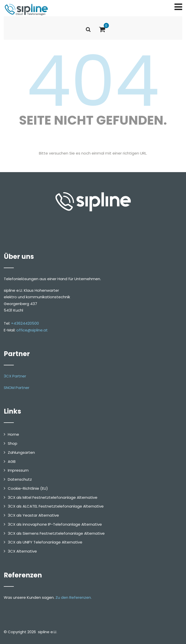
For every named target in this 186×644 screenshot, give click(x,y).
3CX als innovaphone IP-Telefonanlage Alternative (55, 524)
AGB (12, 461)
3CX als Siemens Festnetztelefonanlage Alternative (56, 533)
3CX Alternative (22, 551)
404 (93, 81)
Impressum (18, 470)
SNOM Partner (17, 388)
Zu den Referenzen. (74, 597)
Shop (13, 443)
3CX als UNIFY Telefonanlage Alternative (45, 542)
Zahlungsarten (21, 452)
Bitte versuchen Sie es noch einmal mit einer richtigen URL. (93, 153)
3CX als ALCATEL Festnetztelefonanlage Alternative (56, 506)
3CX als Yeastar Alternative (33, 515)
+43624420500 (25, 323)
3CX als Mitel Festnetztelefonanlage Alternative (53, 497)
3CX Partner (15, 376)
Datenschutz (20, 479)
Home (13, 434)
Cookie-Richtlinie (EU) (28, 488)
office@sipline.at (32, 330)
